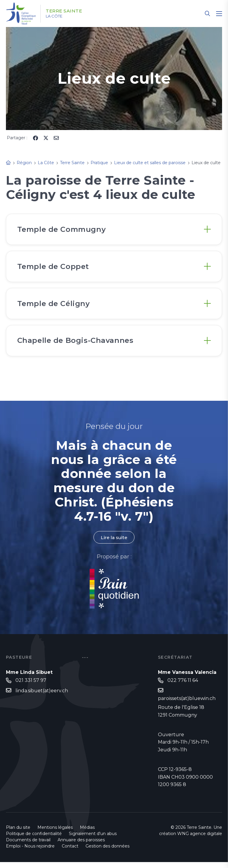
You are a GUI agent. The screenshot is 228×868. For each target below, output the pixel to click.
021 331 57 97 (31, 686)
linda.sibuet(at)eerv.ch (42, 696)
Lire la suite (114, 543)
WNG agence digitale (200, 840)
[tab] (114, 230)
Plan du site (18, 833)
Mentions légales (55, 833)
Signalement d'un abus (93, 840)
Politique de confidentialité (34, 840)
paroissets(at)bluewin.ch (187, 704)
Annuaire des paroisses (81, 846)
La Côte (57, 16)
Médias (87, 833)
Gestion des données (107, 852)
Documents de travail (28, 846)
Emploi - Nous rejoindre (30, 852)
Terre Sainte (67, 11)
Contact (70, 852)
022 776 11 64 (183, 686)
